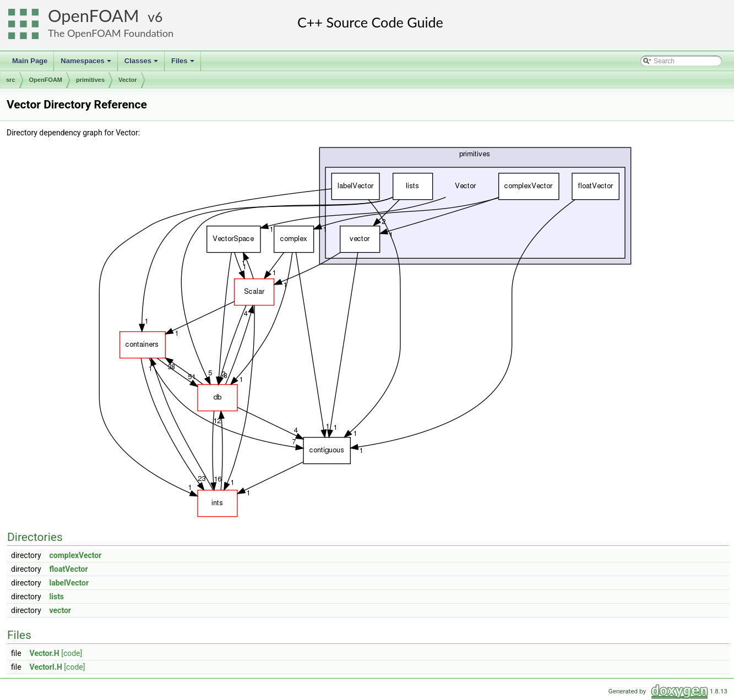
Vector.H (45, 653)
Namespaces (87, 64)
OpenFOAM (94, 16)
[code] (72, 653)
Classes (142, 64)
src (11, 80)
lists (57, 597)
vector (60, 610)
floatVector (69, 569)
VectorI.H (46, 667)
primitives (90, 80)
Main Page (30, 61)
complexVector (76, 555)
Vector (128, 80)
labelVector (69, 583)
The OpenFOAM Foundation (111, 33)
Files (184, 64)
